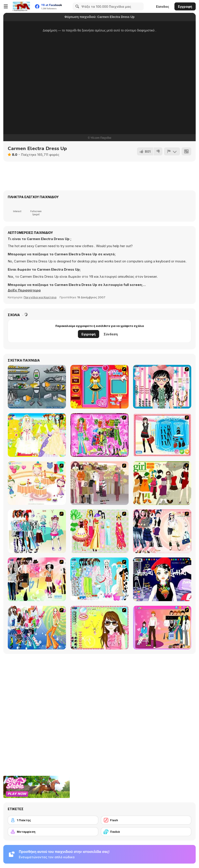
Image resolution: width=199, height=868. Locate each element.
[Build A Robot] (37, 387)
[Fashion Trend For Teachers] (99, 483)
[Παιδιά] (146, 832)
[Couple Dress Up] (162, 628)
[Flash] (146, 820)
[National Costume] (99, 531)
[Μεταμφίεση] (53, 832)
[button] (24, 290)
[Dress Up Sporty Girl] (162, 531)
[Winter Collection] (37, 531)
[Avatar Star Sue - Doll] (99, 387)
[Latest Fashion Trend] (37, 628)
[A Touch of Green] (99, 435)
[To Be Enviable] (99, 628)
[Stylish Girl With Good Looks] (162, 579)
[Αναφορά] (172, 151)
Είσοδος (163, 7)
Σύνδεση (111, 334)
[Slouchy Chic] (37, 579)
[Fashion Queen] (162, 435)
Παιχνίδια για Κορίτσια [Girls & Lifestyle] (40, 297)
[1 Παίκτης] (53, 820)
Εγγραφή (185, 7)
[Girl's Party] (37, 483)
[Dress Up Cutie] (162, 387)
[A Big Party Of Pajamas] (99, 579)
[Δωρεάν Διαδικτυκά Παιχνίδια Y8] (21, 6)
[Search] (77, 6)
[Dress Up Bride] (37, 435)
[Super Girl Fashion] (162, 483)
